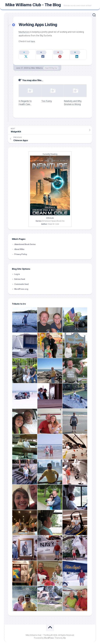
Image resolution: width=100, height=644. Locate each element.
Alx (64, 636)
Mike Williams (37, 66)
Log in (17, 272)
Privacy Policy (21, 252)
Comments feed (21, 282)
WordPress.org (21, 287)
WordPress (49, 636)
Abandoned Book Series (25, 242)
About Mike (19, 247)
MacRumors (25, 33)
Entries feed (20, 277)
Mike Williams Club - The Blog (33, 5)
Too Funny (47, 99)
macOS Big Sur (51, 66)
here (33, 42)
